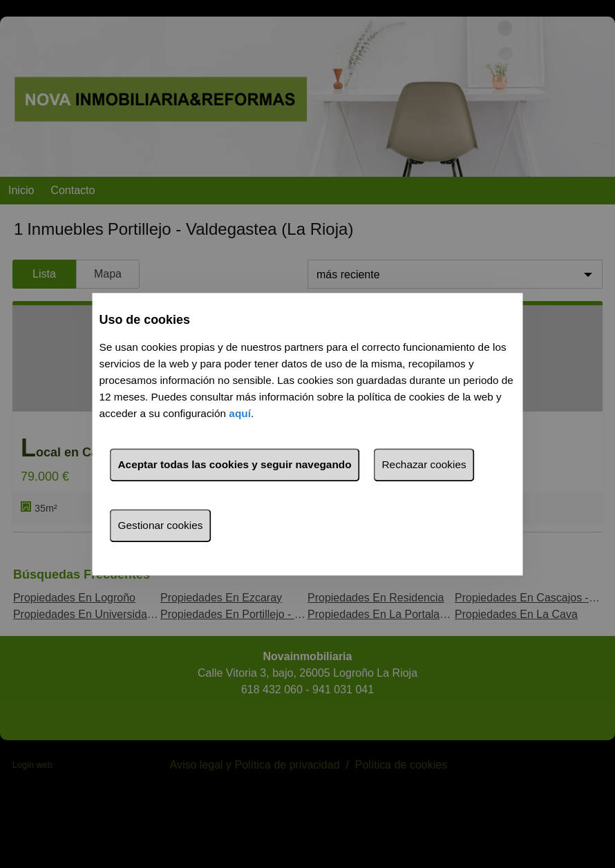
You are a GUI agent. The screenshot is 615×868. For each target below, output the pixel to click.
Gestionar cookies (161, 525)
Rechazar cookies (424, 464)
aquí (240, 413)
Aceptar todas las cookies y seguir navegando (235, 464)
